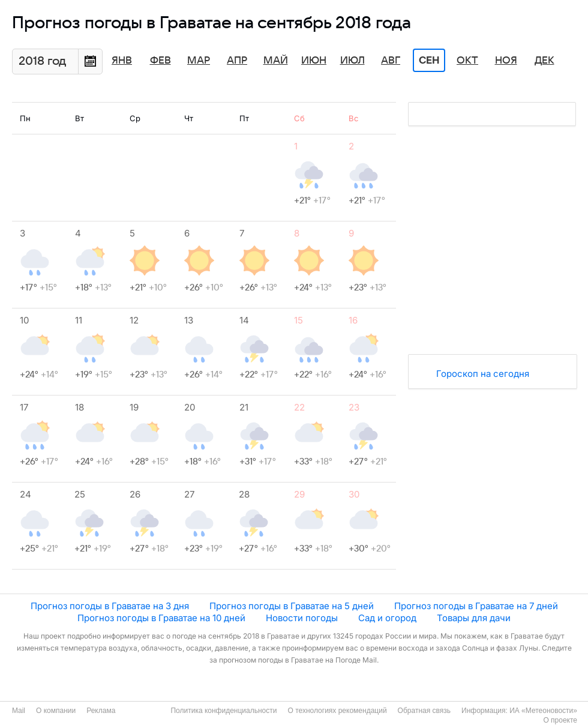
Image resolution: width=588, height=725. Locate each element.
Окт (467, 61)
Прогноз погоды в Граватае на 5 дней (292, 606)
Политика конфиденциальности (223, 711)
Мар (199, 61)
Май (276, 61)
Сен (429, 61)
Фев (160, 61)
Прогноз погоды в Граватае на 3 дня (110, 606)
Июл (352, 61)
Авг (391, 61)
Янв (122, 61)
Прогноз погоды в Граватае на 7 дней (476, 606)
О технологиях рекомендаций (337, 711)
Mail (19, 711)
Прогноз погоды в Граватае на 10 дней (161, 618)
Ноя (506, 61)
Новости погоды (302, 618)
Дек (544, 61)
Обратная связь (424, 711)
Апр (237, 61)
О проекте (560, 720)
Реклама (101, 711)
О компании (56, 711)
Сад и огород (387, 618)
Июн (314, 61)
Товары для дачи (474, 618)
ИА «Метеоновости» (543, 711)
